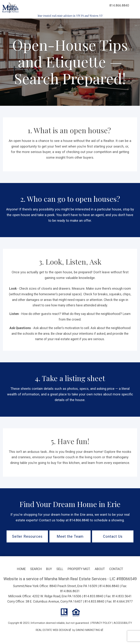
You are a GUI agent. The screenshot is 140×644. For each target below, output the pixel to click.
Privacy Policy (102, 623)
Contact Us (113, 536)
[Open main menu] (135, 5)
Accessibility (123, 623)
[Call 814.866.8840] (119, 5)
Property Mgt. (79, 569)
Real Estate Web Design (53, 630)
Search (36, 569)
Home (21, 569)
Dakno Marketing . (90, 630)
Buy (49, 569)
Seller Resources (27, 536)
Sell (60, 569)
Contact (116, 569)
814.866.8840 (109, 586)
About (100, 569)
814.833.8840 (94, 596)
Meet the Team (70, 536)
